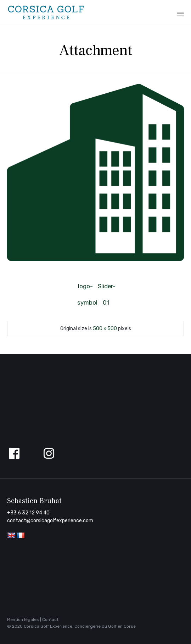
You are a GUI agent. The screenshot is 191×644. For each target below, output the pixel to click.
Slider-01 (106, 288)
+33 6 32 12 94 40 (28, 513)
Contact (50, 620)
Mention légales (23, 620)
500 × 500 (105, 329)
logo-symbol (85, 288)
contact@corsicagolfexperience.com (50, 521)
